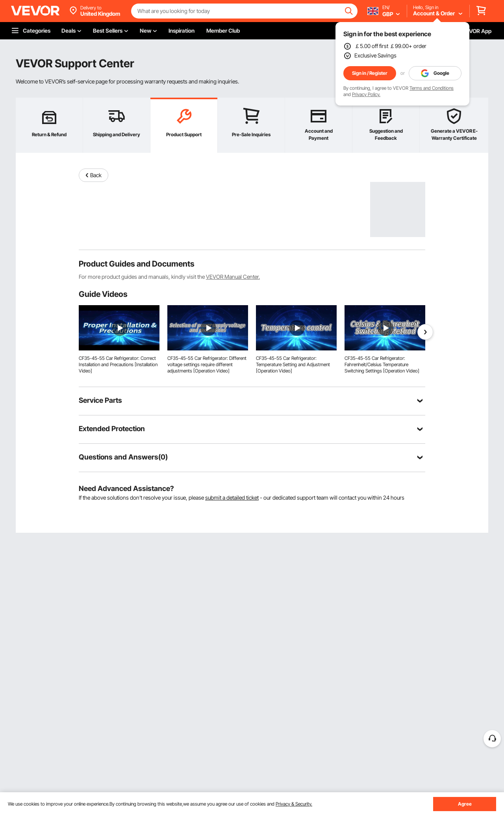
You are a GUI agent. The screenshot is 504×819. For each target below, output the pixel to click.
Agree (465, 804)
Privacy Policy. (366, 94)
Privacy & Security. (294, 804)
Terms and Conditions (432, 88)
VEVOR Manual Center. (233, 277)
